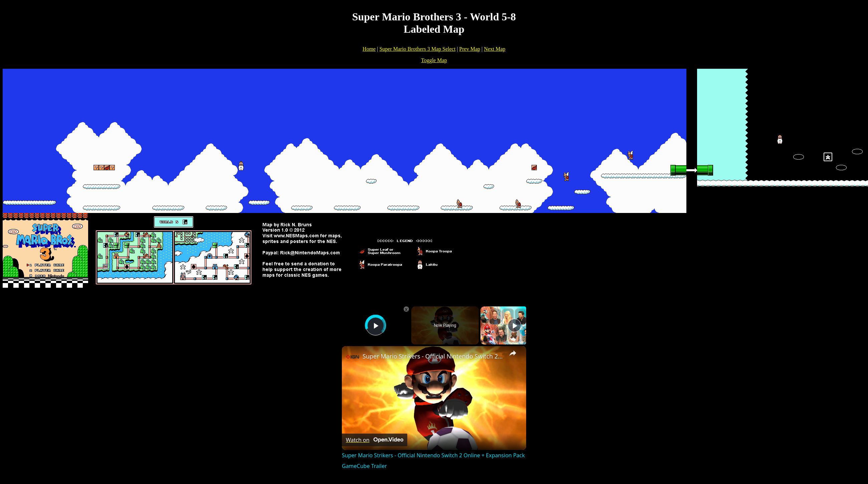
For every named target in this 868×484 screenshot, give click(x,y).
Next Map (494, 49)
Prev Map (470, 49)
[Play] (514, 325)
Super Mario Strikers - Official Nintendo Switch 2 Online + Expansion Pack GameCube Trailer (433, 356)
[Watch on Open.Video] (375, 440)
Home (369, 49)
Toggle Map (434, 60)
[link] (353, 357)
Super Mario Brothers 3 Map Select (417, 49)
